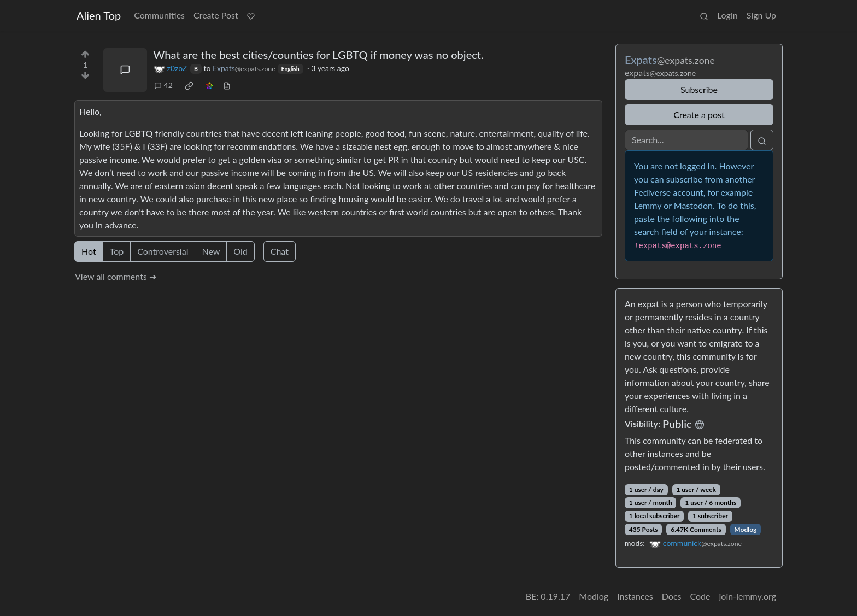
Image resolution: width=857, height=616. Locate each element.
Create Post (216, 15)
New (211, 251)
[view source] (227, 85)
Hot (89, 251)
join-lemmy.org (748, 596)
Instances (635, 596)
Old (240, 251)
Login (727, 15)
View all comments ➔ (116, 276)
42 (163, 85)
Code (700, 596)
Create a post (699, 115)
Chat (280, 251)
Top (117, 251)
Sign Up (761, 15)
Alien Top (99, 15)
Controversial (163, 251)
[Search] (686, 140)
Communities (159, 15)
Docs (672, 596)
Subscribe (699, 89)
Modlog (745, 529)
